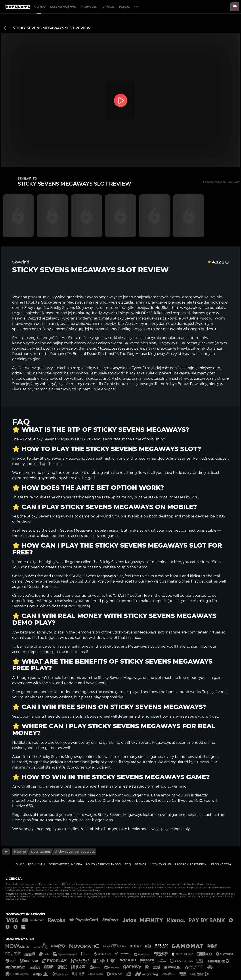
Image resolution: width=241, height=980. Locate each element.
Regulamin (36, 864)
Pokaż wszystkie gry (221, 182)
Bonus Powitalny (192, 384)
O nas (20, 864)
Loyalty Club (161, 864)
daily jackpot (38, 348)
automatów (198, 338)
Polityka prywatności (103, 864)
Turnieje (108, 7)
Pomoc (124, 7)
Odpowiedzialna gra (65, 864)
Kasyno (40, 7)
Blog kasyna (221, 864)
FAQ (128, 864)
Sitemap (141, 864)
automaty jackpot (198, 343)
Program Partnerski (191, 864)
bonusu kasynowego (134, 384)
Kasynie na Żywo (126, 368)
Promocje (89, 7)
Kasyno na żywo (63, 7)
